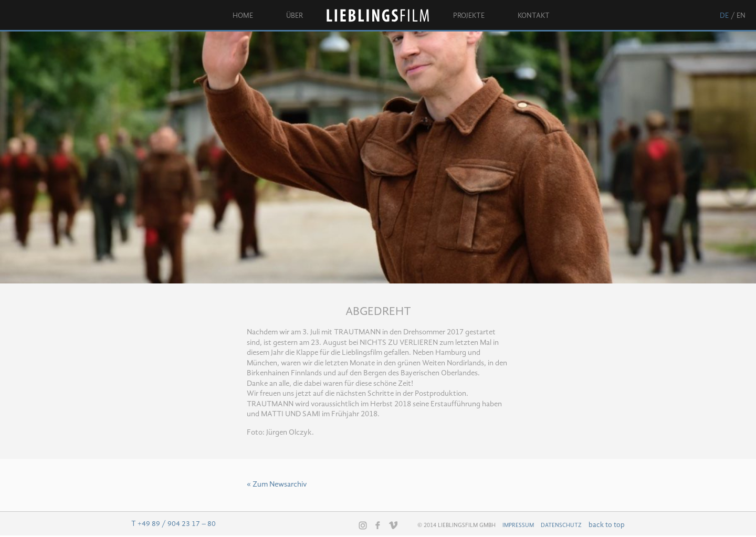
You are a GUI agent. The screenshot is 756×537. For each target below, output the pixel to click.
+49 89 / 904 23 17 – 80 (177, 524)
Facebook (378, 525)
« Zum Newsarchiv (277, 485)
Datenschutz (561, 525)
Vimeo (393, 525)
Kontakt (534, 16)
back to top (607, 525)
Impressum (518, 525)
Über (295, 16)
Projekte (469, 16)
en (741, 16)
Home (243, 16)
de (724, 16)
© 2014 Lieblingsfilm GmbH (456, 525)
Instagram (363, 525)
